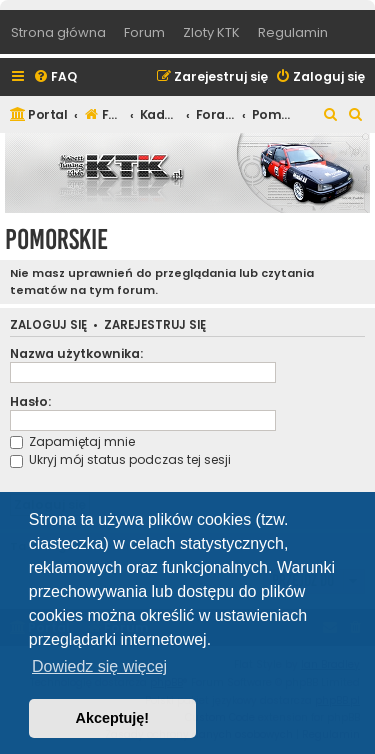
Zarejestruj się (155, 325)
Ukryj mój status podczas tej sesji (120, 459)
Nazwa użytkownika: (76, 353)
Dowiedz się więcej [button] (99, 666)
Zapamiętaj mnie (72, 441)
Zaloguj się (48, 325)
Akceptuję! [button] (113, 718)
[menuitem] (55, 77)
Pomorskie (56, 239)
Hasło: (30, 401)
